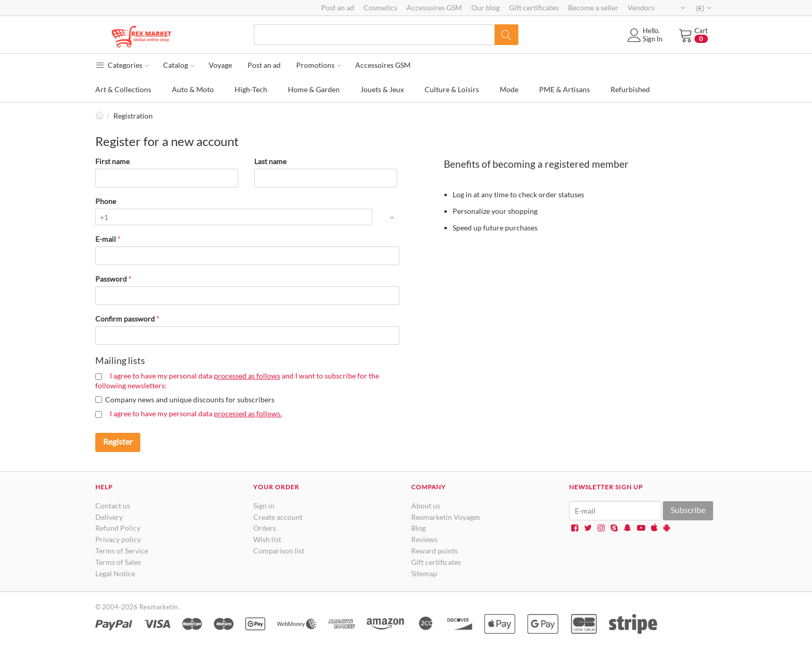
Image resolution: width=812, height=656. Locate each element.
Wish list (267, 539)
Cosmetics (380, 8)
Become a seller (593, 8)
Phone (106, 201)
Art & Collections (123, 89)
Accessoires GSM (434, 8)
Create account (278, 517)
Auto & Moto (193, 89)
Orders (265, 528)
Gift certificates (534, 8)
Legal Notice (115, 573)
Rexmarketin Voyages (446, 517)
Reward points (434, 551)
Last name (270, 161)
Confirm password (125, 319)
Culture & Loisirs (452, 89)
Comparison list (279, 551)
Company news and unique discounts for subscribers (190, 399)
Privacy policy (118, 539)
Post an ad (338, 8)
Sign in (264, 506)
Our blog (485, 8)
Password (111, 279)
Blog (418, 528)
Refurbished (630, 89)
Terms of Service (122, 551)
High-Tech (251, 89)
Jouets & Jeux (382, 89)
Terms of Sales (118, 562)
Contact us (113, 506)
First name (112, 161)
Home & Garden (314, 89)
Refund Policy (118, 528)
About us (426, 506)
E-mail (106, 239)
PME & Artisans (564, 89)
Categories (122, 65)
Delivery (109, 517)
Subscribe (688, 510)
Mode (509, 89)
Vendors (641, 8)
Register (118, 441)
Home (99, 116)
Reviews (424, 539)
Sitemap (424, 573)
